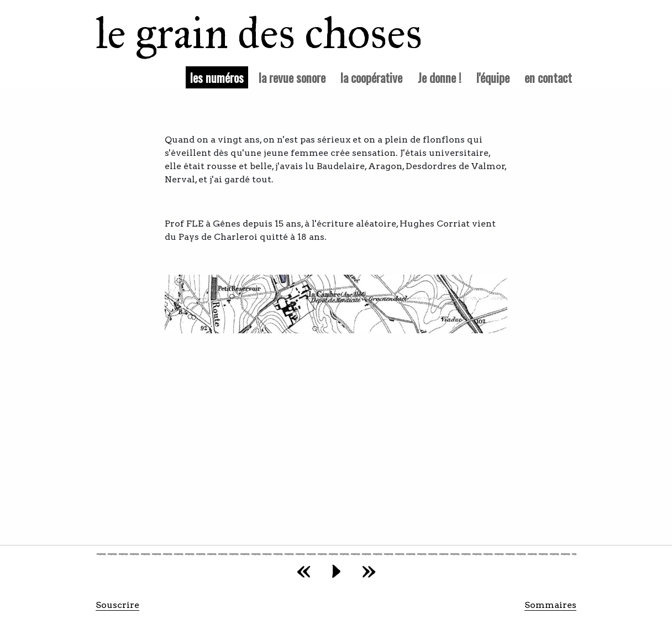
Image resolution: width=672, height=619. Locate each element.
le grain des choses (245, 33)
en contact (548, 77)
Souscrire (117, 605)
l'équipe (493, 77)
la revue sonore (292, 77)
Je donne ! (440, 77)
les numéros (219, 77)
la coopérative (371, 77)
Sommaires (550, 605)
